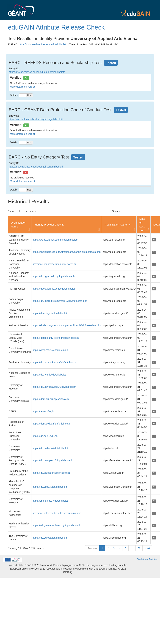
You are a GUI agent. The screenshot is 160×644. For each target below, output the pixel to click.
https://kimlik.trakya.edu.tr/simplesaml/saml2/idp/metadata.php (67, 325)
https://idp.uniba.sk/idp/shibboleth (51, 448)
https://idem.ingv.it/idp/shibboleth (50, 313)
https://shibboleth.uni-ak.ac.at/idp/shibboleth (43, 44)
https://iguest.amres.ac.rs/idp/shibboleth (54, 289)
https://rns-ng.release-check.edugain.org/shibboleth (37, 72)
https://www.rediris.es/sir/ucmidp (50, 350)
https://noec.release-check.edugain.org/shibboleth (36, 167)
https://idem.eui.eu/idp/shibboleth (51, 399)
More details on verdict (22, 87)
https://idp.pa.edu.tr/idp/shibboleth (51, 473)
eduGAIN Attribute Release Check (56, 27)
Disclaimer (142, 559)
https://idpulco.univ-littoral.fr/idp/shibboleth (56, 338)
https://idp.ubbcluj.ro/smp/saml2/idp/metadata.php (60, 301)
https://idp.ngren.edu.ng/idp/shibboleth (53, 276)
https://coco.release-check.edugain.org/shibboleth (36, 119)
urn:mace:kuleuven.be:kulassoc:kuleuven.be (57, 513)
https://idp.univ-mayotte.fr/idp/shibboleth (54, 387)
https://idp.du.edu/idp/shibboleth (50, 538)
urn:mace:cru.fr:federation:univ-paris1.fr (54, 264)
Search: (132, 211)
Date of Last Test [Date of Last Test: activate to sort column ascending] (142, 225)
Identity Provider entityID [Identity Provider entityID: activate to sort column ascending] (49, 225)
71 (139, 548)
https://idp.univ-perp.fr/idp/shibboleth (53, 460)
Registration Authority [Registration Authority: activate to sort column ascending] (117, 225)
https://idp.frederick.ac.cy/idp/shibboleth (54, 362)
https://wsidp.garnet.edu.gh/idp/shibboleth (55, 240)
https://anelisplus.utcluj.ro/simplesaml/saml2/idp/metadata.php (67, 252)
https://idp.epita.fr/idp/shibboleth (50, 487)
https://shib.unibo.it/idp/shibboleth (51, 501)
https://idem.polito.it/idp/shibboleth (51, 424)
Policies (153, 559)
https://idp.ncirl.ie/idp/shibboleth (50, 375)
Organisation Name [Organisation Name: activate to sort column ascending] (18, 225)
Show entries (22, 211)
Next (147, 548)
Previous (92, 548)
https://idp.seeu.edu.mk (45, 436)
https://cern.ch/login (43, 411)
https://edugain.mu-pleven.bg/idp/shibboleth (56, 525)
